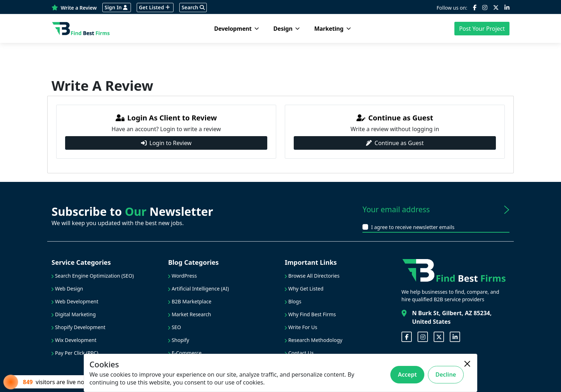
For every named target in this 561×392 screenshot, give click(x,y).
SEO (175, 327)
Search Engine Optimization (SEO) (93, 276)
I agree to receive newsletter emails (413, 227)
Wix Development (74, 340)
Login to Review (166, 143)
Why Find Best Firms (310, 314)
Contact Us (299, 353)
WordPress (182, 276)
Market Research (190, 314)
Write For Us (301, 327)
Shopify (179, 340)
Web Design (67, 289)
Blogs (293, 301)
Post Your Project (482, 29)
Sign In (116, 7)
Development (236, 29)
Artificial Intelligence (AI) (199, 289)
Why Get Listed (304, 289)
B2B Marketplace (190, 301)
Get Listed (154, 7)
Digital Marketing (74, 314)
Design (287, 29)
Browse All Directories (312, 276)
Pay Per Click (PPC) (75, 353)
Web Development (75, 301)
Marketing (333, 29)
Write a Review (74, 8)
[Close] (467, 364)
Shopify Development (79, 327)
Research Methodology (314, 340)
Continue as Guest (395, 143)
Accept (407, 374)
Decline (446, 374)
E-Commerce (185, 353)
